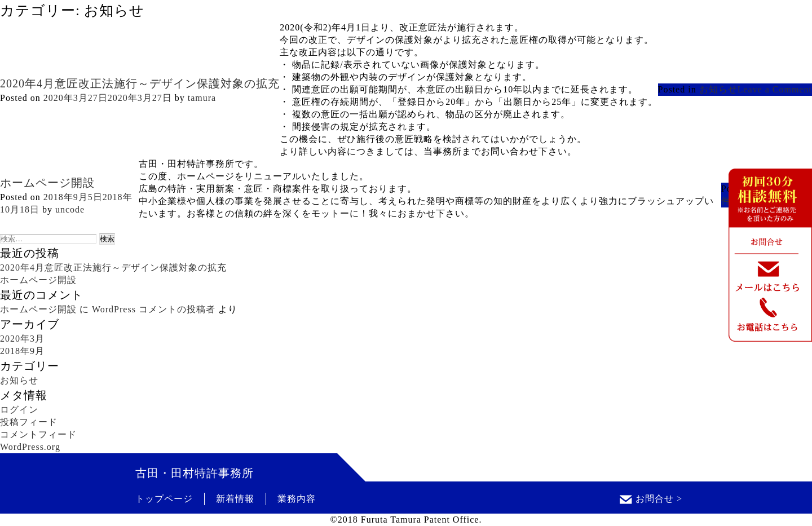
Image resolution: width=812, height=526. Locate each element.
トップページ (164, 499)
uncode (70, 209)
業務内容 (297, 499)
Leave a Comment (775, 89)
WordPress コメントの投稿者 (154, 309)
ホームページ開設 (47, 183)
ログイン (19, 410)
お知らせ (718, 89)
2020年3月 (22, 339)
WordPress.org (30, 447)
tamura (202, 98)
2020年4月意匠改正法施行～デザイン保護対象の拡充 (140, 83)
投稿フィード (29, 422)
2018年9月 (22, 351)
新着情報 (235, 499)
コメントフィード (38, 434)
